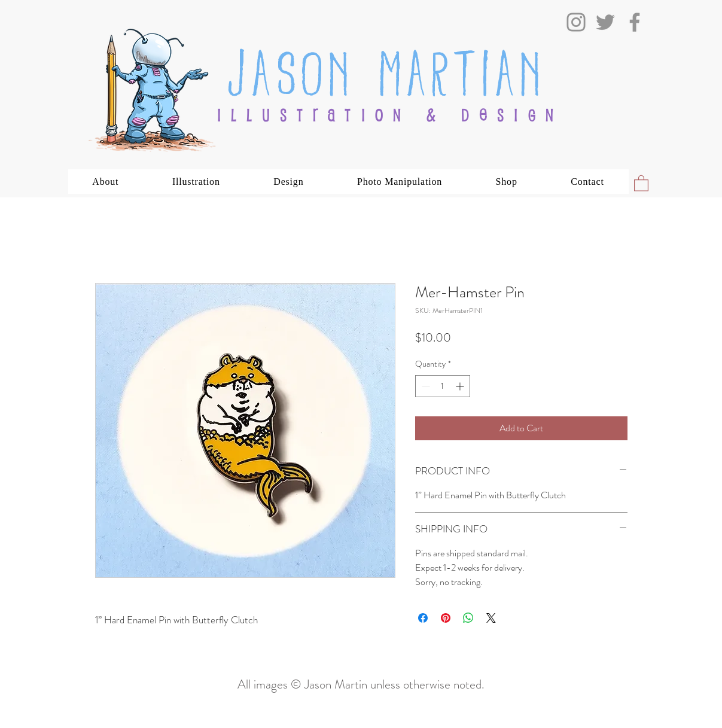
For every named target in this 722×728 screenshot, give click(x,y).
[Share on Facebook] (423, 618)
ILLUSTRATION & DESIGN (390, 115)
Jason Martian (386, 69)
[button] (106, 182)
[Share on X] (491, 618)
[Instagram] (576, 22)
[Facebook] (635, 22)
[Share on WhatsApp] (468, 618)
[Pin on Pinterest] (446, 618)
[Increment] (461, 386)
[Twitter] (605, 22)
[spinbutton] (443, 386)
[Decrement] (424, 386)
